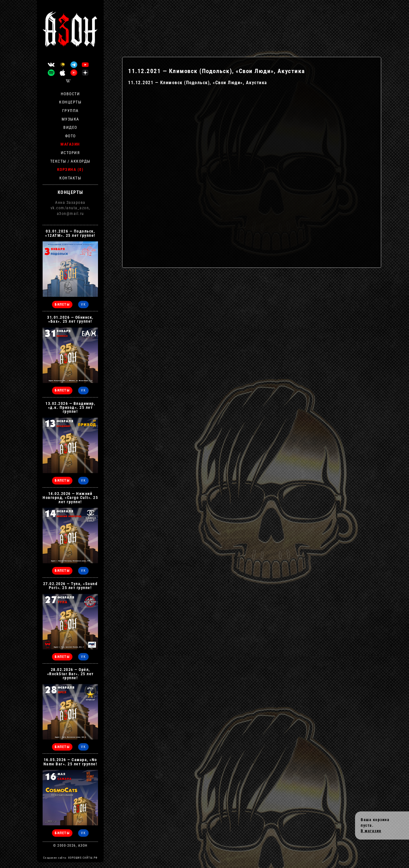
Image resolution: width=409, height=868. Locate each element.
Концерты (70, 102)
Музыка (70, 119)
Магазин (70, 144)
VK (83, 304)
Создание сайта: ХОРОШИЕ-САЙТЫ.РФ (70, 858)
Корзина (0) (70, 169)
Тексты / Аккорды (70, 161)
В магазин (371, 831)
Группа (70, 111)
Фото (70, 136)
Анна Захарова (70, 202)
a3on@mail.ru (70, 214)
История (70, 153)
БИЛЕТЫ (62, 304)
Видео (70, 127)
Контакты (70, 178)
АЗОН (83, 846)
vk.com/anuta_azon (70, 208)
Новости (70, 94)
